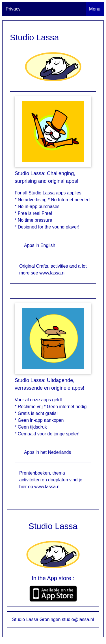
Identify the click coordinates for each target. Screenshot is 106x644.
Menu (95, 9)
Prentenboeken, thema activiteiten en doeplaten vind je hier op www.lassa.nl (51, 480)
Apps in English (40, 245)
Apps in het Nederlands (47, 452)
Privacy (13, 9)
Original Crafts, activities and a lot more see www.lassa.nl (53, 269)
